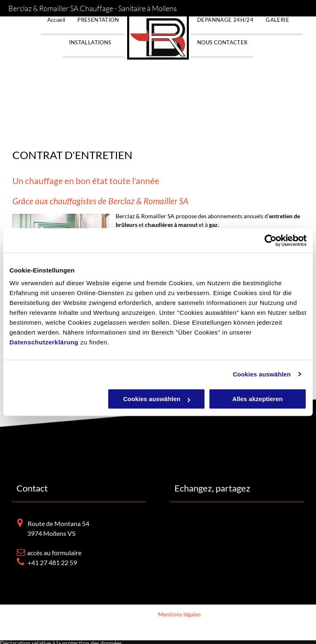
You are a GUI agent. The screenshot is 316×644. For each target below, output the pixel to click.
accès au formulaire (54, 553)
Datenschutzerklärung (44, 342)
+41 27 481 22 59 (52, 562)
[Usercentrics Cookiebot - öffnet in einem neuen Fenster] (271, 240)
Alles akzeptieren (258, 399)
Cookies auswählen (262, 374)
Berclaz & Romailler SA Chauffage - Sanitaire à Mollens (93, 8)
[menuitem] (56, 26)
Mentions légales (179, 614)
